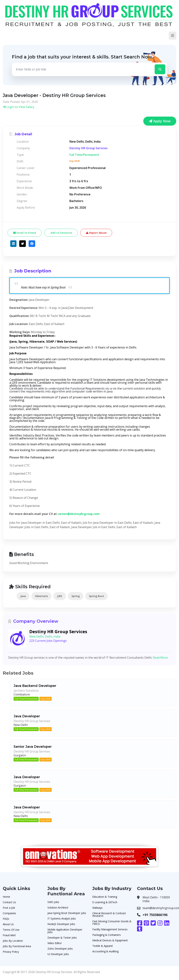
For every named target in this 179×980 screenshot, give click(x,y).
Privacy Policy (11, 952)
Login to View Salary (19, 107)
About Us (8, 924)
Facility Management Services (110, 929)
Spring (76, 596)
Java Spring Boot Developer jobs (67, 913)
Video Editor (55, 943)
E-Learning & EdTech (105, 902)
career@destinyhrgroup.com (79, 514)
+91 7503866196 (155, 915)
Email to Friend (25, 233)
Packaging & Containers (107, 935)
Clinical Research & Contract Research (109, 914)
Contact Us (9, 902)
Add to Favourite (61, 233)
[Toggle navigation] (173, 36)
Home (6, 897)
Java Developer (27, 716)
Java (23, 596)
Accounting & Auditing (105, 951)
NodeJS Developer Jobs (61, 924)
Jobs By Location (13, 941)
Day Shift (46, 699)
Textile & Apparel (103, 946)
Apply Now (160, 121)
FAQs (6, 919)
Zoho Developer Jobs (60, 949)
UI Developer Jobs (58, 954)
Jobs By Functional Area (17, 946)
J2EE (60, 596)
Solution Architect (58, 907)
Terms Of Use (11, 930)
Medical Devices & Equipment (110, 940)
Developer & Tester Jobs (62, 938)
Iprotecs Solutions (26, 691)
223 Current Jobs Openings (48, 641)
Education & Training (105, 897)
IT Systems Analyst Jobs (62, 918)
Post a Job (9, 908)
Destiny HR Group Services (88, 148)
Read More (160, 658)
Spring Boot (96, 596)
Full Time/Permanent (26, 699)
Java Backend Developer (35, 686)
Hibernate (41, 596)
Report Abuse (96, 233)
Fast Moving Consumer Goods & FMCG (112, 923)
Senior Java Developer (33, 747)
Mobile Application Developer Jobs (65, 931)
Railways (97, 908)
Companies (9, 913)
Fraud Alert (9, 935)
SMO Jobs (53, 902)
